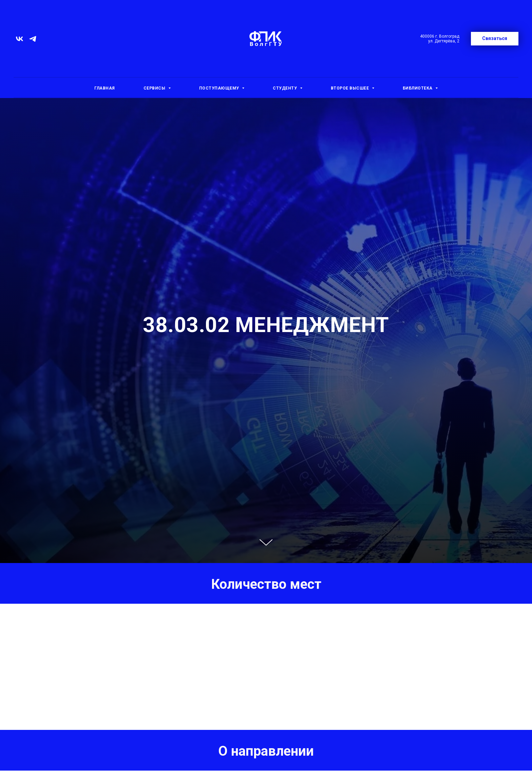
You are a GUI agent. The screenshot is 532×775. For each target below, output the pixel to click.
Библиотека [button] (418, 88)
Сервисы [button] (155, 88)
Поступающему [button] (220, 88)
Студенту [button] (286, 88)
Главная (105, 88)
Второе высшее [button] (350, 88)
